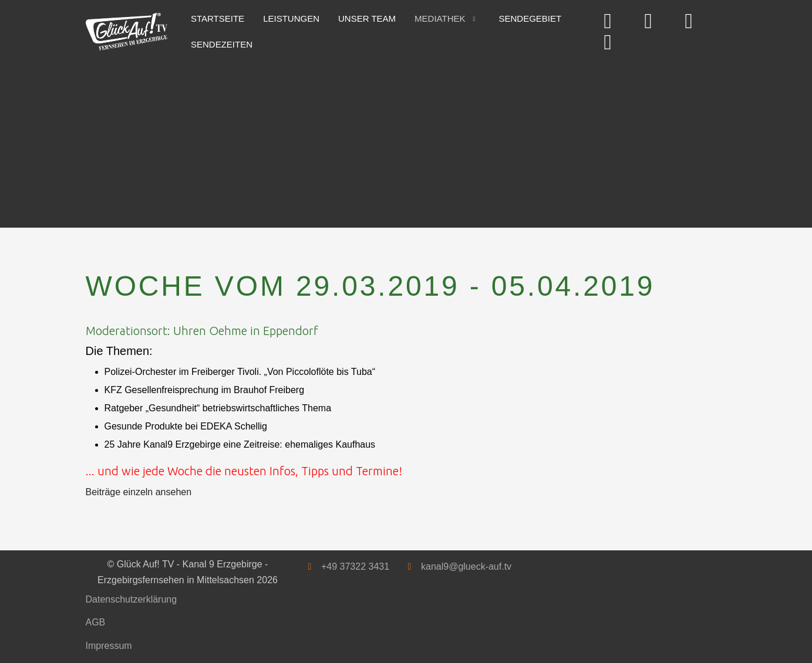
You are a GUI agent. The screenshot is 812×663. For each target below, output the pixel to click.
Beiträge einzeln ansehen (139, 492)
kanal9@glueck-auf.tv (466, 566)
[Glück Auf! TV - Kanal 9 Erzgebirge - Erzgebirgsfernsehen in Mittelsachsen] (127, 32)
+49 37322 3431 (355, 566)
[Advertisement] (406, 140)
